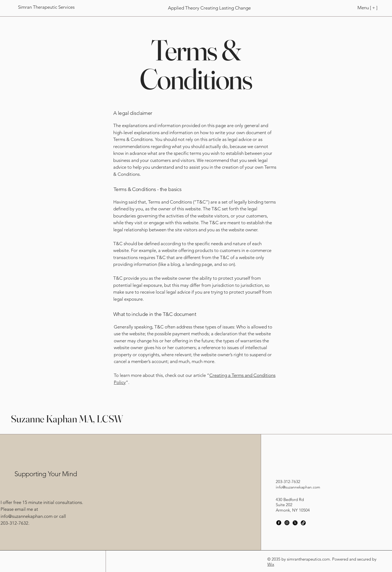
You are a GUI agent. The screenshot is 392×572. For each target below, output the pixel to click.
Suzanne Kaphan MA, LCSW (67, 419)
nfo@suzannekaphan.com (298, 487)
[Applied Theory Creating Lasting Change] (209, 8)
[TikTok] (303, 523)
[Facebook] (279, 523)
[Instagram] (287, 523)
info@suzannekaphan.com (27, 516)
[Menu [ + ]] (359, 8)
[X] (295, 523)
